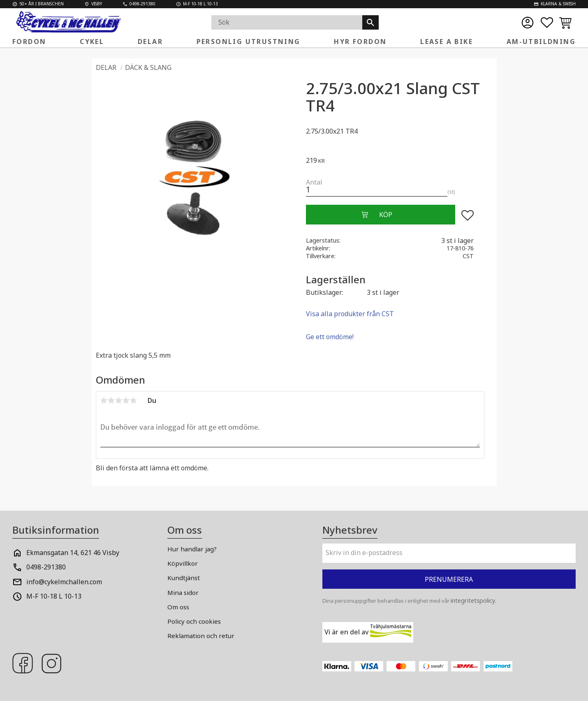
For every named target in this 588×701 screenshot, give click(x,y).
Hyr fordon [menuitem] (360, 42)
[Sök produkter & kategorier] (287, 22)
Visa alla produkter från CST (350, 314)
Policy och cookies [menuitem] (194, 621)
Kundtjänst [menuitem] (184, 578)
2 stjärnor (111, 400)
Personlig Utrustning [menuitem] (249, 42)
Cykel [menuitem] (92, 42)
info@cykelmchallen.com (64, 582)
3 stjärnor (119, 400)
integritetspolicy (473, 600)
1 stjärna (104, 400)
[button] (547, 23)
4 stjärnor (126, 400)
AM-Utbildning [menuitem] (541, 42)
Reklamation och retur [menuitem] (201, 636)
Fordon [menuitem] (29, 42)
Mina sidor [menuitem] (183, 592)
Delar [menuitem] (150, 42)
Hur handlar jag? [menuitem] (192, 549)
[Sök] (370, 22)
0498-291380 (46, 567)
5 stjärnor (134, 400)
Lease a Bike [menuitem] (447, 42)
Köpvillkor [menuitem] (183, 563)
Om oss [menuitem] (178, 607)
